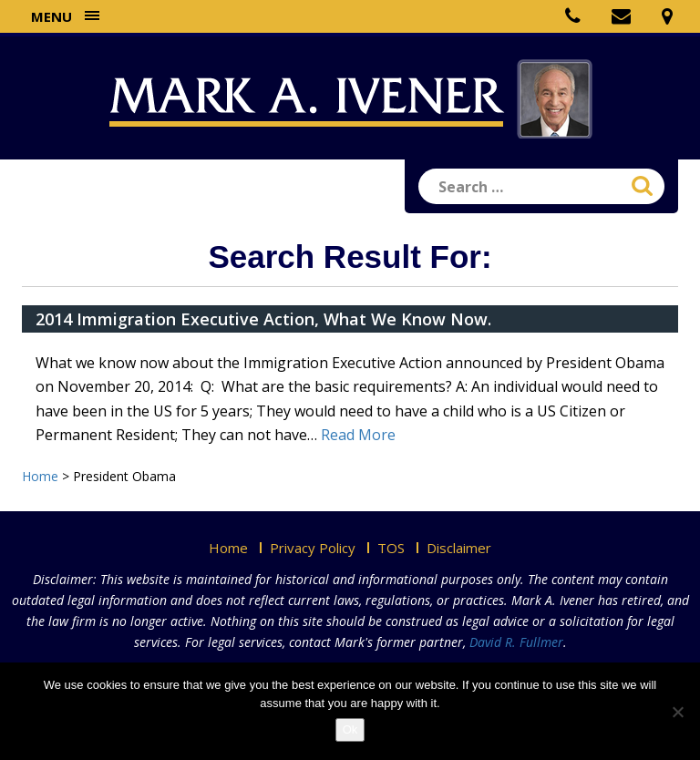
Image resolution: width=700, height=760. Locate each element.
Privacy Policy (313, 548)
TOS (391, 548)
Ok (350, 729)
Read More (358, 435)
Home (228, 548)
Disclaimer (459, 548)
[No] (677, 712)
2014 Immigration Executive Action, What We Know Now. (263, 319)
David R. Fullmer (516, 642)
